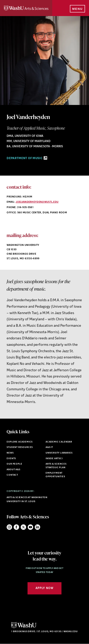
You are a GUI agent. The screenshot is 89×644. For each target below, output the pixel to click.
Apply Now (44, 588)
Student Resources (20, 447)
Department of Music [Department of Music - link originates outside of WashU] (27, 158)
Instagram (9, 527)
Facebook (16, 527)
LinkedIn (37, 527)
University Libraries (59, 453)
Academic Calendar (59, 442)
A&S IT (49, 447)
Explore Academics (20, 442)
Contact (12, 475)
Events (11, 459)
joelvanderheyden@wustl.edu (37, 202)
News (10, 453)
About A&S (13, 470)
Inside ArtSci (54, 459)
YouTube (30, 527)
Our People (14, 464)
